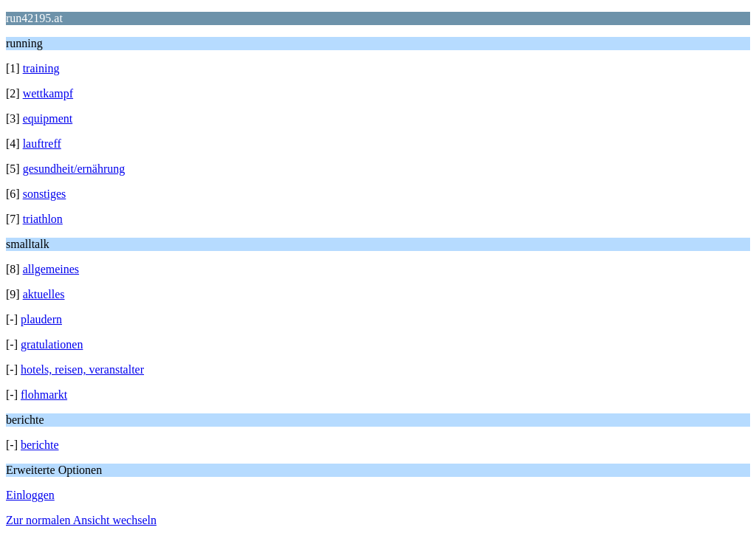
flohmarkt (44, 395)
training (41, 68)
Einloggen (30, 495)
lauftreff (42, 144)
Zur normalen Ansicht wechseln (81, 520)
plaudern (41, 319)
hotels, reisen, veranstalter (82, 369)
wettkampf (48, 93)
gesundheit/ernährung (74, 169)
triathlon (43, 219)
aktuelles (44, 294)
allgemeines (51, 269)
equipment (48, 118)
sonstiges (45, 194)
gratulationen (52, 344)
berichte (40, 445)
